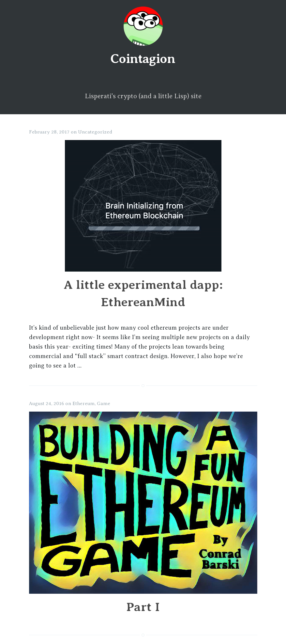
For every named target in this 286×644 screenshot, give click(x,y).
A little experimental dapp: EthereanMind (143, 285)
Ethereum (83, 403)
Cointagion (143, 59)
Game (104, 403)
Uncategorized (95, 132)
